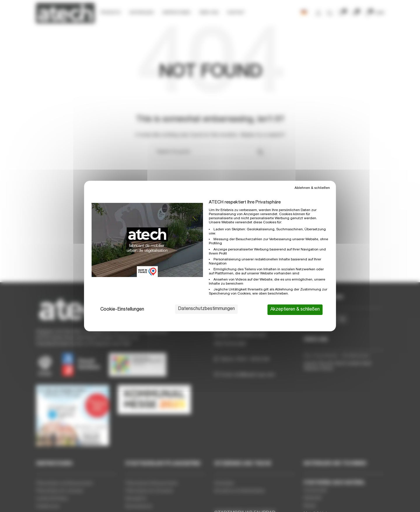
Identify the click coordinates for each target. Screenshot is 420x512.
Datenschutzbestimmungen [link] (206, 309)
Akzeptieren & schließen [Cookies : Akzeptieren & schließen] (295, 310)
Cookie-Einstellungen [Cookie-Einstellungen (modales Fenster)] (122, 310)
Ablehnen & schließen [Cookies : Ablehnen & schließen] (312, 188)
